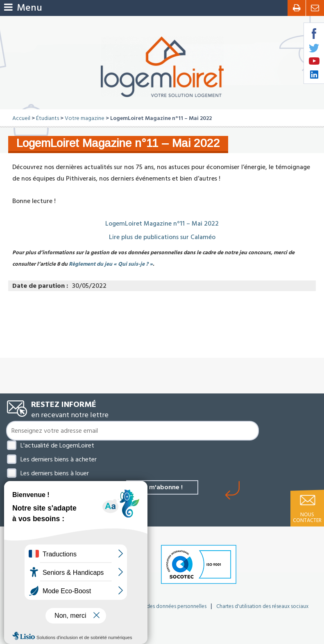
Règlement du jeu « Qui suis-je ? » (111, 264)
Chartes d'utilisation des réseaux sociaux (262, 606)
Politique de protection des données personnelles (149, 606)
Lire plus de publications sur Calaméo (162, 237)
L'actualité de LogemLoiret (57, 445)
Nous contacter (307, 517)
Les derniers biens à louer (55, 473)
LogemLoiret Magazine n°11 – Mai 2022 (162, 224)
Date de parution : (40, 286)
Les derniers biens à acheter (59, 459)
